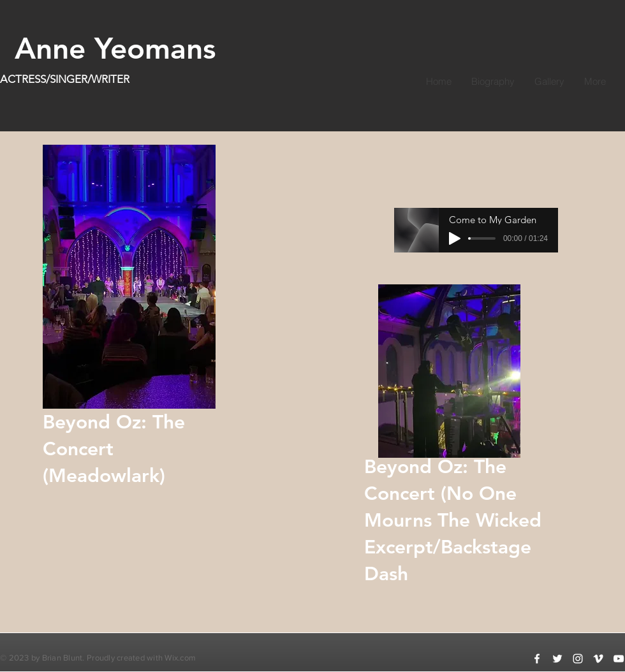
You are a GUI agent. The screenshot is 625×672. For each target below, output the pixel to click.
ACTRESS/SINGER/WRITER (65, 79)
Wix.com (180, 658)
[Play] (455, 238)
